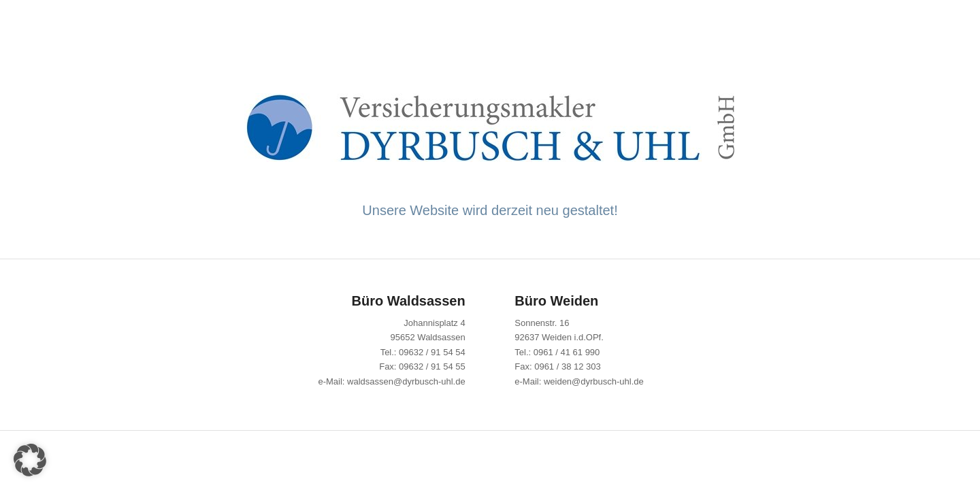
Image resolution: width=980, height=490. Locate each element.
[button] (30, 460)
